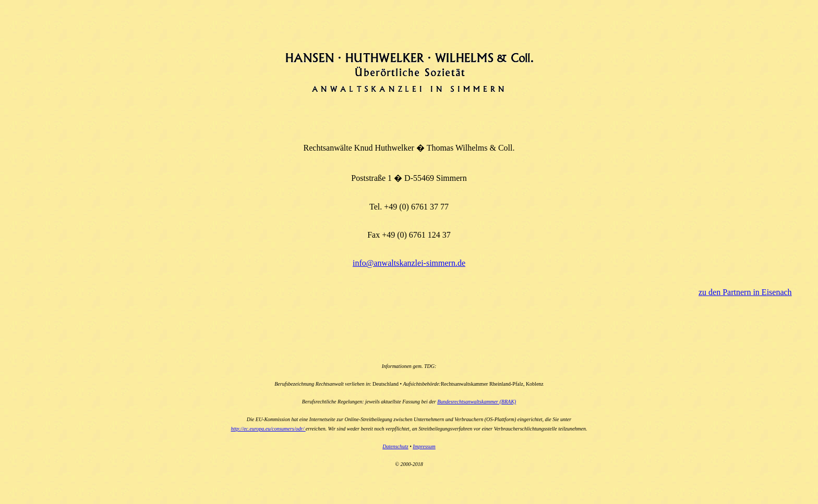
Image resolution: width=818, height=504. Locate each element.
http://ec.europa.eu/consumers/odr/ (268, 429)
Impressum (424, 446)
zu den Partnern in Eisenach (745, 292)
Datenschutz (395, 446)
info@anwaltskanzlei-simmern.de (409, 263)
